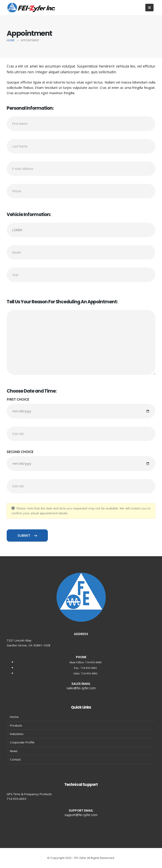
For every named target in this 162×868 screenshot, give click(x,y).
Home (14, 717)
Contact (15, 759)
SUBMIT (27, 535)
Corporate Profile (22, 742)
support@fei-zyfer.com (81, 815)
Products (16, 725)
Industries (17, 734)
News (14, 751)
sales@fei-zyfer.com (81, 688)
